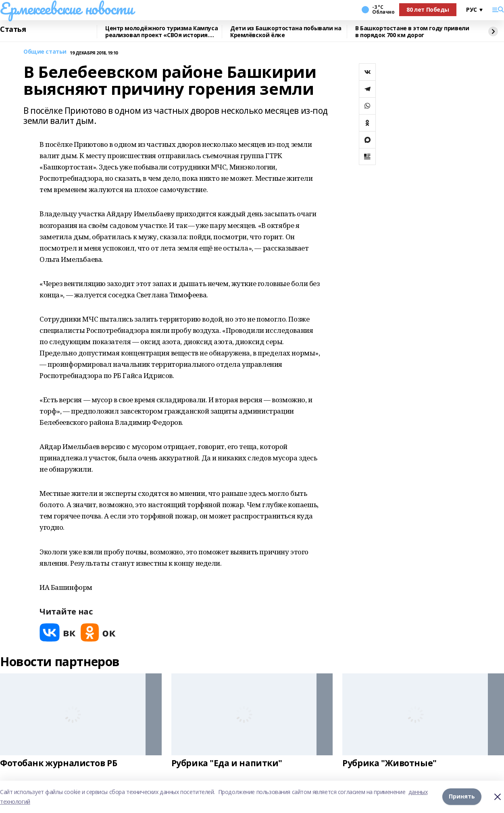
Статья (13, 29)
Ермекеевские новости (67, 8)
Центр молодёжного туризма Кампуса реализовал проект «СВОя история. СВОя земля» (161, 32)
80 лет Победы (428, 9)
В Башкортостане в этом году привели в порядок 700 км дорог (412, 32)
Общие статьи (45, 52)
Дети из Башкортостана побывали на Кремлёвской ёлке (286, 32)
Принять (462, 797)
